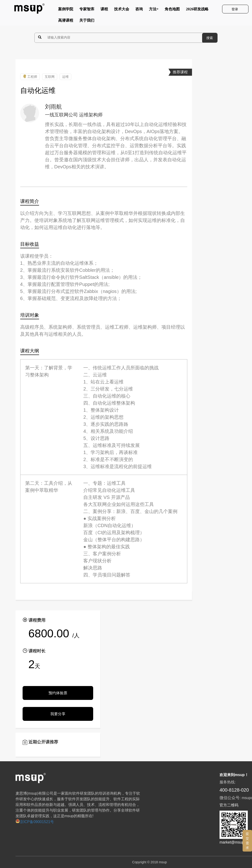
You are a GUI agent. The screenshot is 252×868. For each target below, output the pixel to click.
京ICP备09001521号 (35, 822)
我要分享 (58, 714)
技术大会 (122, 10)
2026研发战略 (197, 10)
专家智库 (87, 10)
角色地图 (172, 10)
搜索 (210, 38)
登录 (235, 9)
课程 (104, 10)
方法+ (154, 10)
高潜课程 (66, 21)
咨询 (139, 10)
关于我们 (87, 21)
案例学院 (66, 10)
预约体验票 (58, 693)
